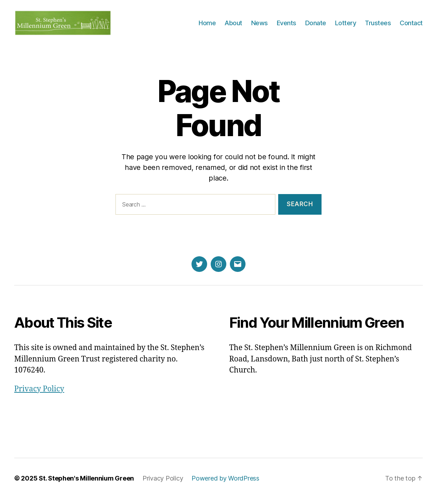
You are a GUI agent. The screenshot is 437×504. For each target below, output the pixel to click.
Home (207, 26)
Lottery (346, 26)
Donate (316, 26)
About (233, 26)
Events (287, 26)
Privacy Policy (39, 395)
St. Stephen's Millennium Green (86, 484)
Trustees (378, 26)
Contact (411, 26)
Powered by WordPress (225, 484)
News (260, 26)
